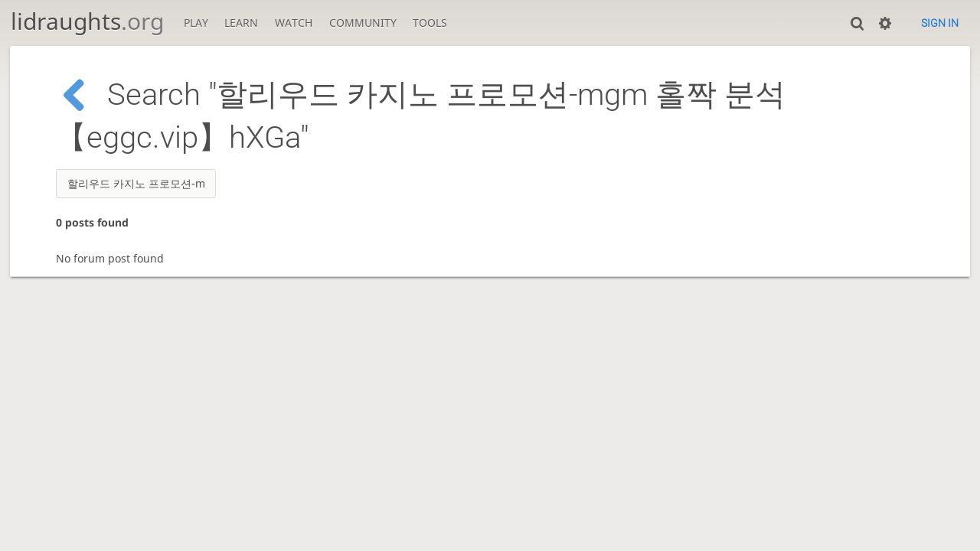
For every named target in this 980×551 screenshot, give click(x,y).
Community (363, 23)
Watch (294, 23)
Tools (430, 23)
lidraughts (87, 21)
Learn (241, 23)
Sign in (940, 23)
